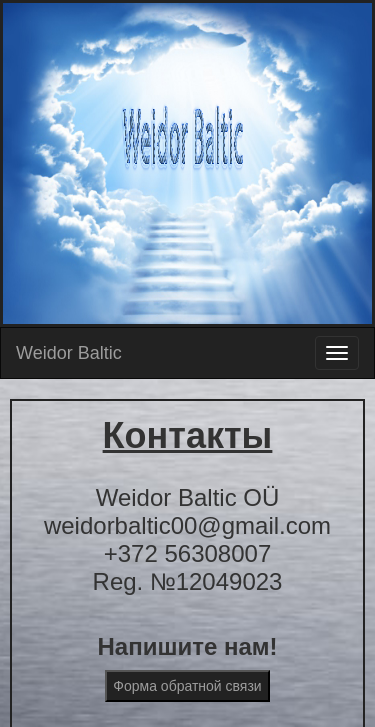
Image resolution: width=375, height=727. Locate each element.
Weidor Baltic (69, 353)
